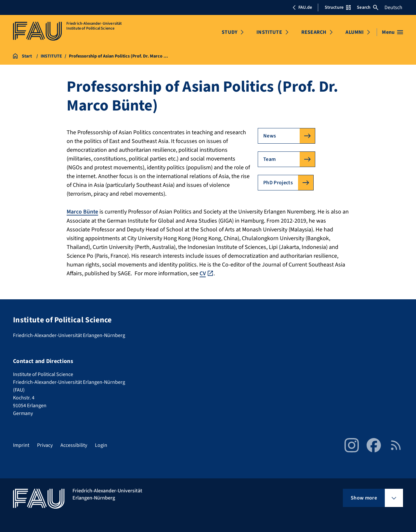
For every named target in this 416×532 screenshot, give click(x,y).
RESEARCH (314, 32)
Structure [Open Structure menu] (338, 7)
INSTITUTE (269, 32)
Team (269, 159)
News (270, 136)
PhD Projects (278, 183)
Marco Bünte (83, 212)
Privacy (45, 445)
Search (368, 7)
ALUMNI (355, 32)
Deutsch (393, 7)
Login (101, 445)
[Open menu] (392, 32)
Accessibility (74, 445)
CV (203, 273)
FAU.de (302, 7)
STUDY (229, 32)
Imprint (21, 445)
